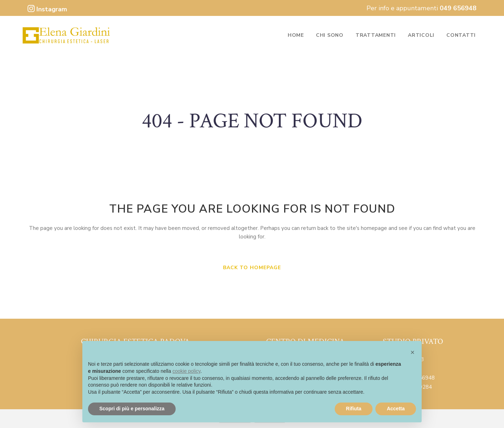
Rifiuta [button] (354, 409)
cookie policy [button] (186, 371)
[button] (412, 352)
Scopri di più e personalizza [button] (132, 409)
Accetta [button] (396, 409)
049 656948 (458, 8)
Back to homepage (252, 268)
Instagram (47, 9)
